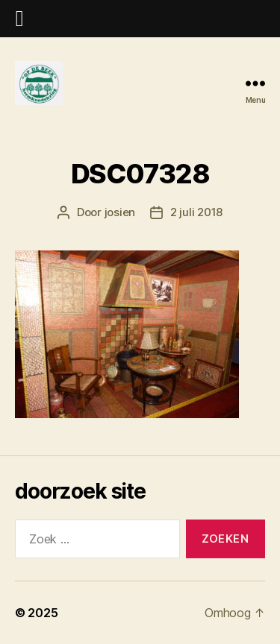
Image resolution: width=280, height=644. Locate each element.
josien (120, 212)
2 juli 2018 (196, 212)
